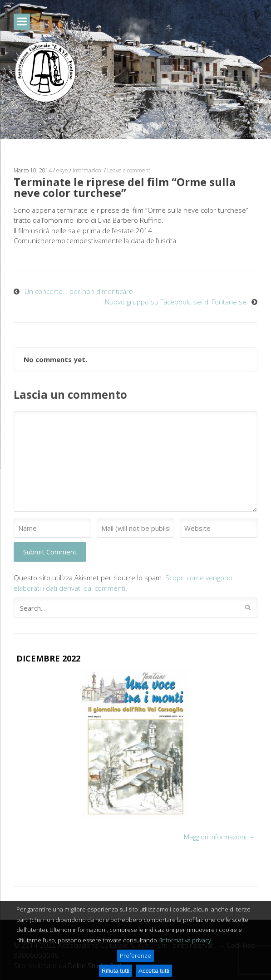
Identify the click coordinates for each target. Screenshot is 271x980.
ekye (62, 170)
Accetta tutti (154, 971)
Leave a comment (129, 170)
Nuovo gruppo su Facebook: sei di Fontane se (176, 302)
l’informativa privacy (185, 940)
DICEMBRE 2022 (48, 658)
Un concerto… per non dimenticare (79, 291)
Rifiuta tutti (116, 971)
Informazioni (88, 170)
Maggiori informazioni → (219, 837)
